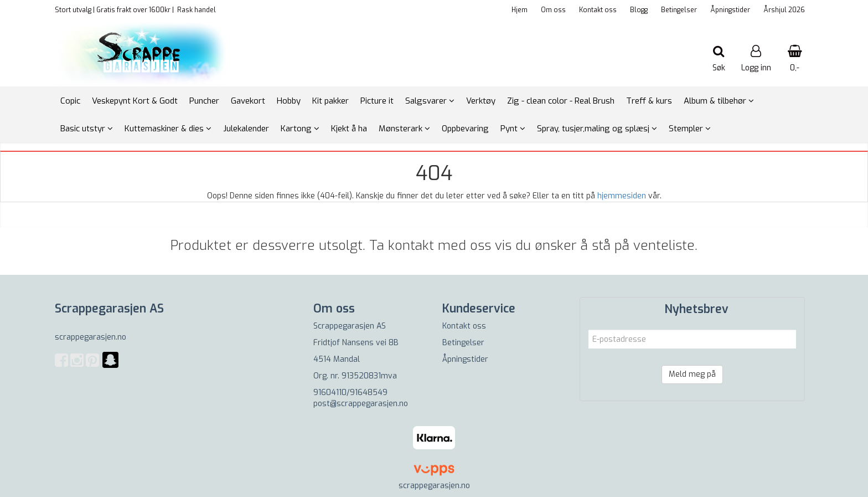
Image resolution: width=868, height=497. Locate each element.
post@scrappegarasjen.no (361, 404)
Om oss (553, 10)
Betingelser (679, 10)
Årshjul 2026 (784, 10)
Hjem (520, 10)
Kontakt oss (598, 10)
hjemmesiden (622, 196)
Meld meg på (692, 374)
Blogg (639, 10)
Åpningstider (730, 10)
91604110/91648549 (350, 393)
